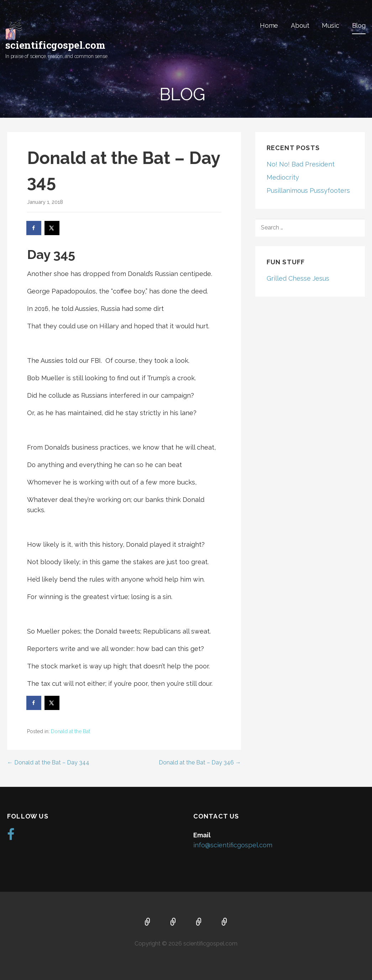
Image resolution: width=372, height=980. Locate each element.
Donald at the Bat (70, 731)
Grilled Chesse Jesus (298, 278)
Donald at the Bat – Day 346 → (200, 762)
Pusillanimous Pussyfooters (308, 190)
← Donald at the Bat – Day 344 (48, 762)
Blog (359, 25)
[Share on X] (52, 228)
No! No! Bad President (301, 164)
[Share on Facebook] (34, 228)
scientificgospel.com (55, 45)
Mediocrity (283, 177)
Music (330, 25)
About (300, 25)
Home (269, 25)
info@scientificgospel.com (233, 845)
